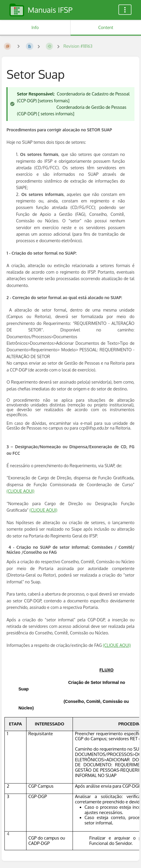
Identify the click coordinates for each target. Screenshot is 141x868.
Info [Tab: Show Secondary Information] (35, 27)
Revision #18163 (78, 46)
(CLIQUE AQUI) (20, 491)
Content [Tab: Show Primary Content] (106, 27)
